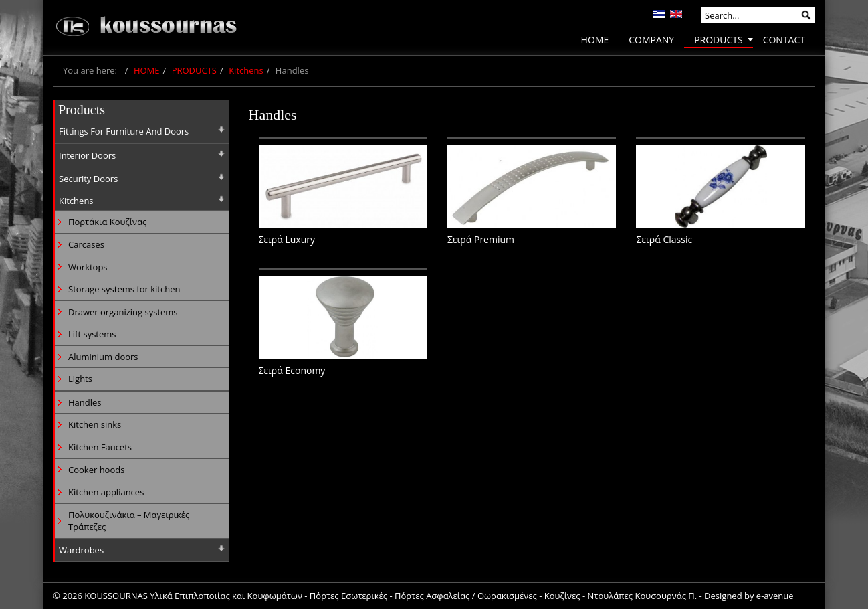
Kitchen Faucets (100, 447)
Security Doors (88, 179)
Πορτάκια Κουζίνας (107, 222)
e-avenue (775, 596)
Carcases (86, 244)
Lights (80, 379)
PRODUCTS (194, 70)
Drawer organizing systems (123, 312)
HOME (147, 70)
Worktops (88, 267)
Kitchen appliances (106, 492)
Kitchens (246, 70)
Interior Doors (87, 155)
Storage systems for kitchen (124, 289)
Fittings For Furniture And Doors (124, 131)
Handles (85, 402)
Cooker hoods (96, 470)
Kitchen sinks (95, 424)
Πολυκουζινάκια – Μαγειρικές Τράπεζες (129, 521)
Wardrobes (81, 550)
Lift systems (92, 334)
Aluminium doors (103, 357)
